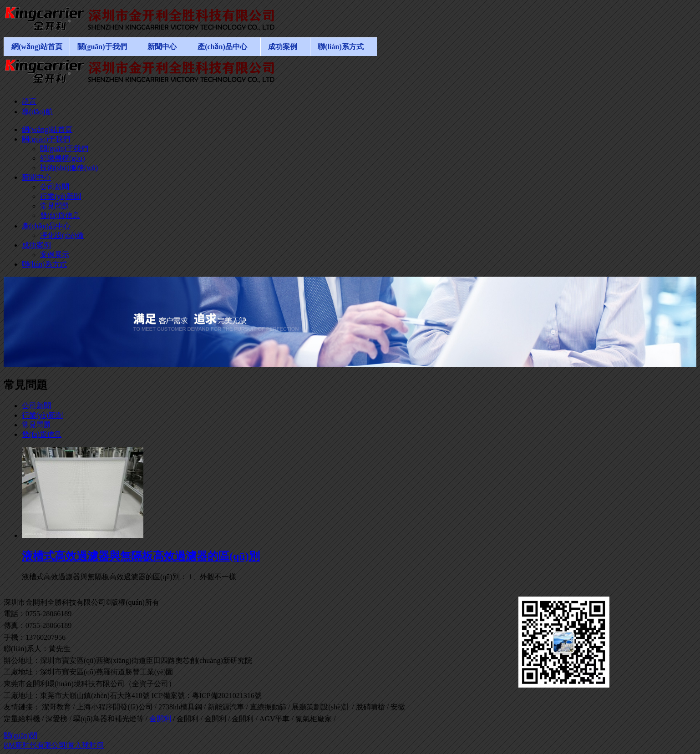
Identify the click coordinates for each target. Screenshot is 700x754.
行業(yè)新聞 (42, 415)
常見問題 (36, 425)
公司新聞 (36, 406)
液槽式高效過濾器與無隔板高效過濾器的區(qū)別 (141, 556)
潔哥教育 (56, 707)
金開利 (160, 719)
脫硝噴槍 (370, 707)
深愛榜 (56, 719)
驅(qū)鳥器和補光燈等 (109, 719)
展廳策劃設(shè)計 (321, 707)
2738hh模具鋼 (180, 707)
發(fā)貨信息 (42, 434)
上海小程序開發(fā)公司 (114, 707)
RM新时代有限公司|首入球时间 (54, 745)
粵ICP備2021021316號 (227, 696)
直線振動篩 (268, 707)
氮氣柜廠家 (314, 719)
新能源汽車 (226, 707)
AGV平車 (275, 719)
